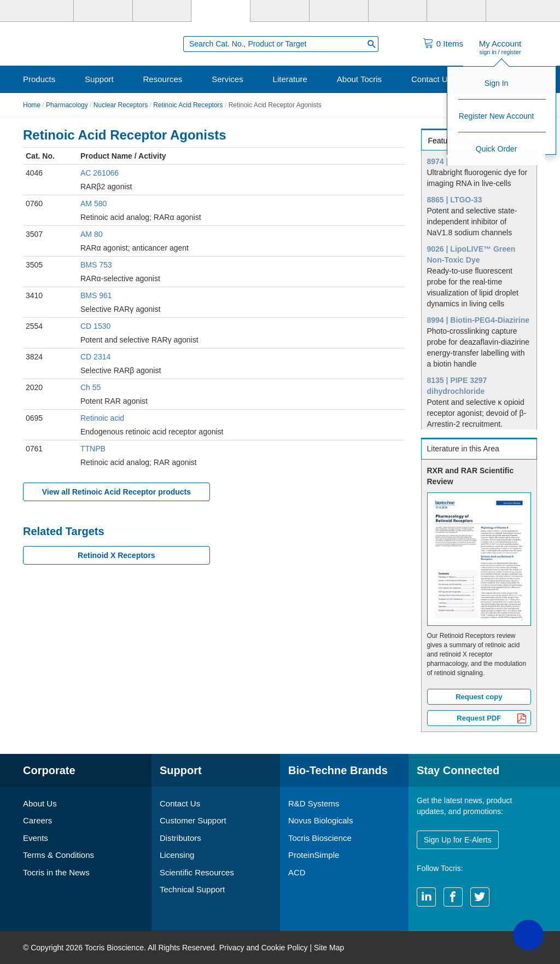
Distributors (180, 838)
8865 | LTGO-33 (455, 200)
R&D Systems (314, 803)
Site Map (329, 948)
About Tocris (359, 79)
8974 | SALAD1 (454, 161)
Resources (163, 79)
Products (39, 79)
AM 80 (91, 234)
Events (36, 838)
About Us (40, 803)
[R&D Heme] (515, 11)
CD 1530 (95, 326)
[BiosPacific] (339, 11)
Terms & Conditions (59, 855)
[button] (528, 935)
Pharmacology (67, 105)
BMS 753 (96, 265)
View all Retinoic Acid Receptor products (116, 492)
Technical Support (192, 889)
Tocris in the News (56, 872)
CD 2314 (95, 357)
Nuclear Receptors (121, 105)
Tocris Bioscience (320, 838)
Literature (290, 79)
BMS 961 (96, 295)
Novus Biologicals (320, 820)
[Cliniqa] (398, 11)
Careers (37, 820)
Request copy (479, 697)
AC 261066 (100, 173)
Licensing (177, 855)
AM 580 (94, 204)
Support (99, 79)
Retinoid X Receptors (116, 555)
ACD (297, 872)
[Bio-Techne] (44, 11)
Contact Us (431, 79)
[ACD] (456, 11)
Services (227, 79)
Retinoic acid (102, 418)
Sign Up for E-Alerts (458, 840)
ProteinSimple (314, 855)
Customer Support (193, 820)
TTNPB (93, 449)
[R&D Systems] (103, 11)
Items (450, 43)
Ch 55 (91, 387)
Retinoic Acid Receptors (188, 105)
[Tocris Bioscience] (221, 11)
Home (32, 105)
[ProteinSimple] (280, 11)
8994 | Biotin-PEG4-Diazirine (479, 320)
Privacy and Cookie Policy (264, 948)
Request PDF (492, 719)
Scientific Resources (197, 872)
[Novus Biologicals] (162, 11)
